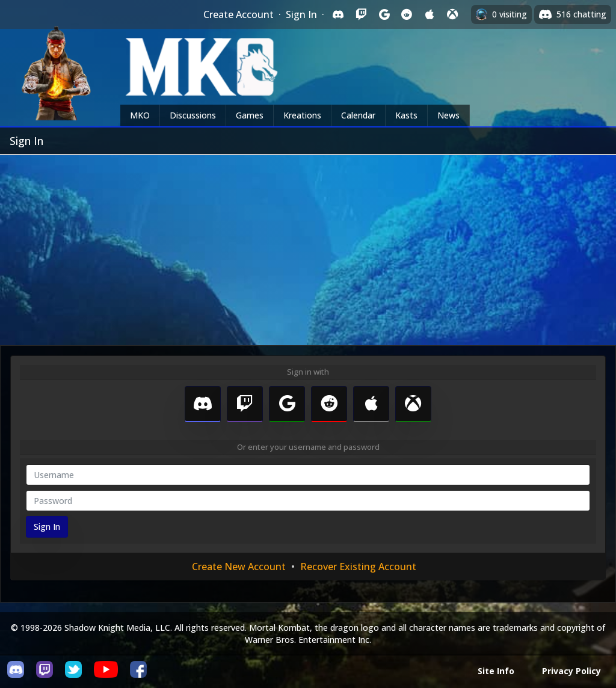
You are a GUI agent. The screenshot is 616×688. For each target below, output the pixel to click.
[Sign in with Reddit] (407, 14)
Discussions (193, 115)
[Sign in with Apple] (430, 14)
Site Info (496, 671)
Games (250, 115)
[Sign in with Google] (384, 14)
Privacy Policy (571, 671)
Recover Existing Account (358, 567)
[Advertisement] (308, 245)
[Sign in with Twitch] (361, 14)
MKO (140, 115)
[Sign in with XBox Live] (452, 14)
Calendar (358, 115)
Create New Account (239, 567)
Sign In (301, 14)
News (448, 115)
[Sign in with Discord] (338, 14)
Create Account (239, 14)
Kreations (302, 115)
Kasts (406, 115)
